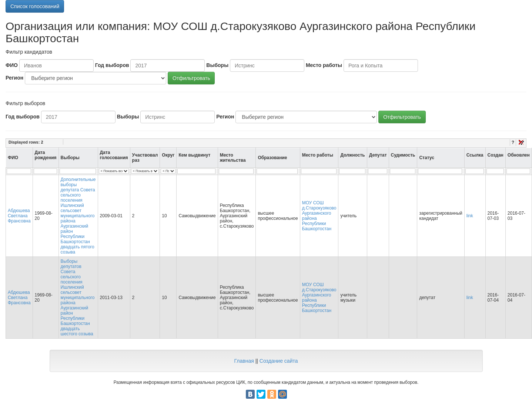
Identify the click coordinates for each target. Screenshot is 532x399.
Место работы (324, 65)
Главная (244, 361)
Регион (14, 78)
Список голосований (35, 6)
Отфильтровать (191, 78)
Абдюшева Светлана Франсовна (19, 216)
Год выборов (112, 65)
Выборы (217, 65)
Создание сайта (279, 361)
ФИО (12, 65)
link (470, 216)
